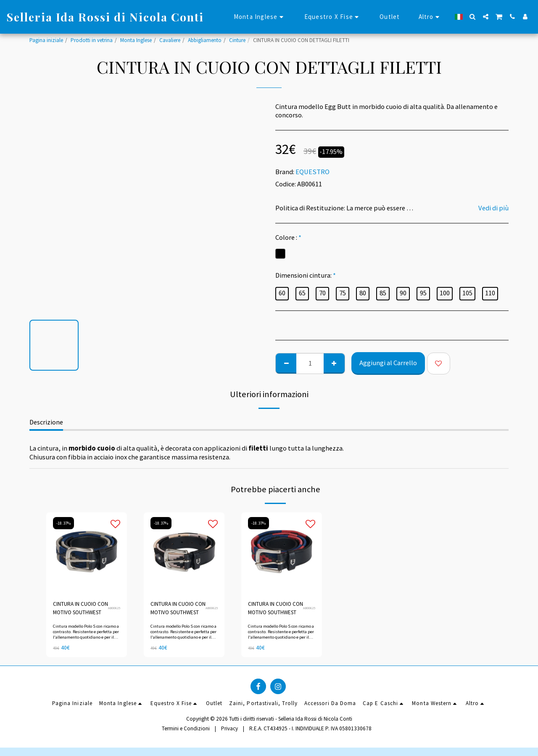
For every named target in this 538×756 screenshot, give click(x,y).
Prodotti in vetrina (92, 40)
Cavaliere (170, 40)
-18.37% (63, 523)
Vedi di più (493, 208)
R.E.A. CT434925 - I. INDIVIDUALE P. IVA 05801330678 (310, 728)
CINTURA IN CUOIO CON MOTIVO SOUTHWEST (80, 608)
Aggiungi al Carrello (388, 363)
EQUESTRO (313, 172)
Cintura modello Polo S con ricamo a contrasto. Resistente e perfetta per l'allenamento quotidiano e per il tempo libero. (86, 635)
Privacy (229, 728)
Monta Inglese (136, 40)
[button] (473, 17)
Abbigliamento (205, 40)
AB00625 (114, 608)
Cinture (237, 40)
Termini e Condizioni (186, 728)
